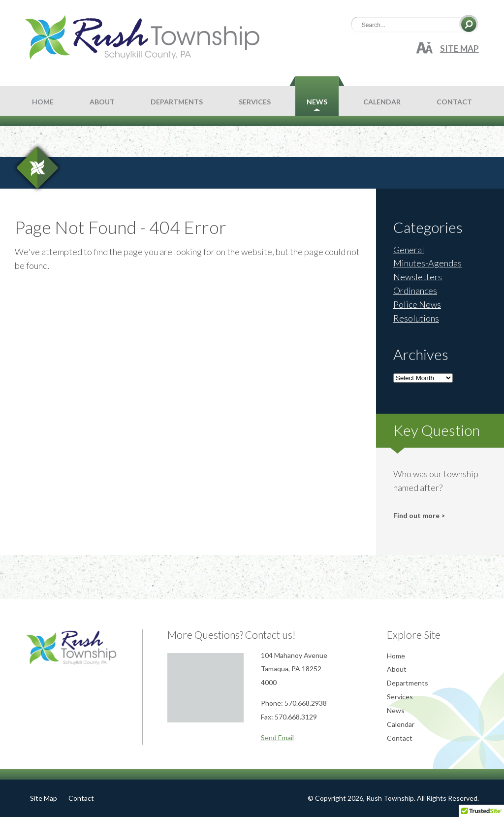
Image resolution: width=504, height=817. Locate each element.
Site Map (459, 49)
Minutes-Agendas (427, 263)
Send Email (277, 737)
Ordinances (415, 291)
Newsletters (418, 277)
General (409, 250)
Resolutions (416, 318)
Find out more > (419, 515)
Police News (417, 304)
